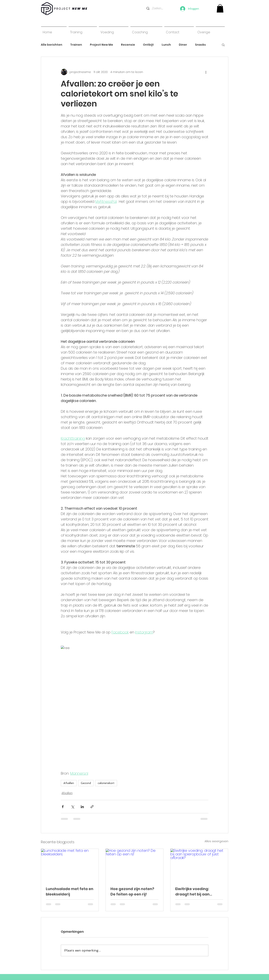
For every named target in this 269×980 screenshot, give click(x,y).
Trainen (76, 45)
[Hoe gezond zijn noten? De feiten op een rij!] (134, 865)
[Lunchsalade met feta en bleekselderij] (70, 865)
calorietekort (106, 783)
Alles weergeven (216, 841)
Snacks (200, 45)
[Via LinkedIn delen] (82, 807)
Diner (183, 45)
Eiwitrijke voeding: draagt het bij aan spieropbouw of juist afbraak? (194, 892)
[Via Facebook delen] (63, 807)
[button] (223, 45)
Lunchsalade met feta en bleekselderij (70, 891)
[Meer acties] (206, 72)
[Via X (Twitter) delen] (72, 807)
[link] (220, 8)
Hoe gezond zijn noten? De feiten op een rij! (132, 891)
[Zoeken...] (157, 8)
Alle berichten (52, 45)
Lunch (166, 45)
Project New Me (101, 45)
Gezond (86, 783)
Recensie (128, 45)
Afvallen (69, 783)
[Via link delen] (92, 807)
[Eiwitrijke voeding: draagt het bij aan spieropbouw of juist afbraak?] (199, 865)
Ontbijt (148, 45)
